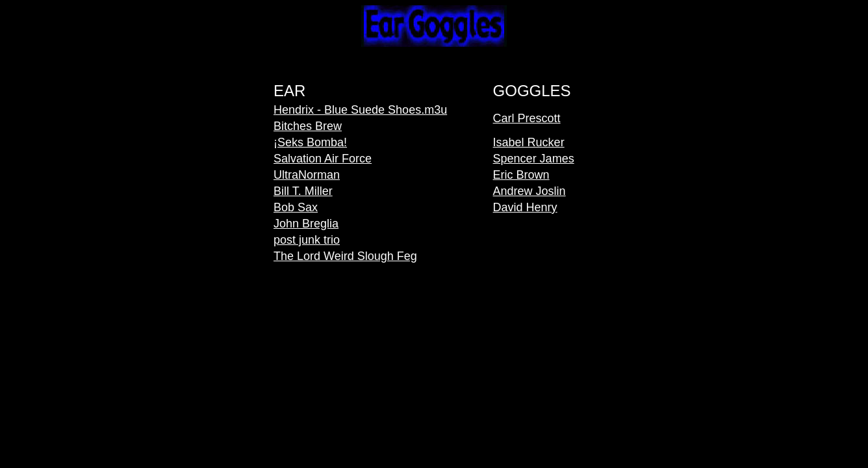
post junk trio (307, 240)
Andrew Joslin (530, 191)
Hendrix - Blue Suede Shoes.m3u (360, 110)
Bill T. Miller (303, 191)
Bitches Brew (308, 126)
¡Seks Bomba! (310, 142)
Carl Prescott (527, 118)
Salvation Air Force (323, 159)
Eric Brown (521, 175)
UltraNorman (307, 175)
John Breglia (306, 224)
